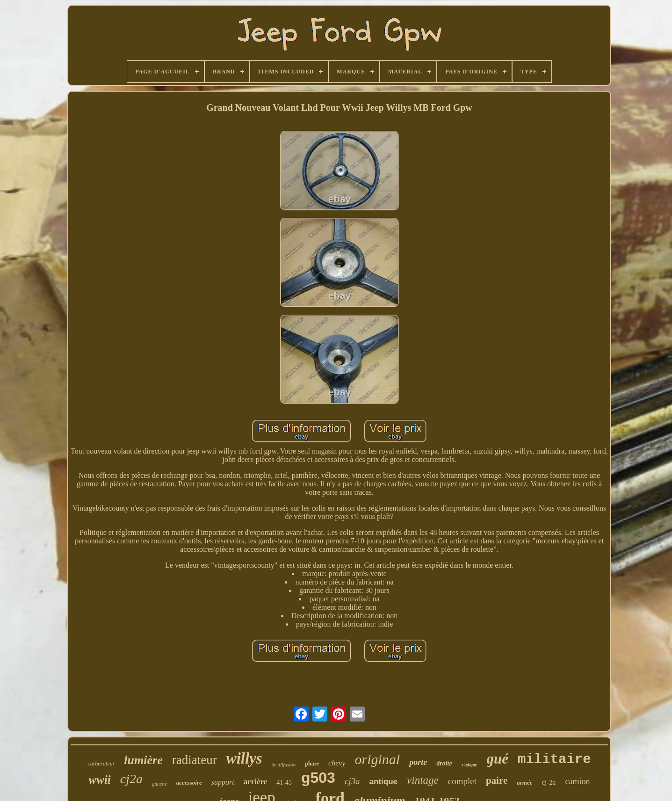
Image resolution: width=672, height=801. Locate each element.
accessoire (189, 783)
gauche (159, 784)
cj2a (131, 779)
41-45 (284, 783)
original (377, 759)
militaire (554, 760)
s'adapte (470, 765)
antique (383, 782)
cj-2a (549, 782)
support (223, 782)
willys (244, 758)
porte (418, 762)
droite (444, 763)
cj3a (352, 781)
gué (498, 759)
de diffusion (284, 765)
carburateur (101, 764)
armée (524, 783)
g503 (318, 778)
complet (462, 781)
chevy (337, 763)
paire (497, 780)
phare (312, 764)
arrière (256, 782)
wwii (100, 780)
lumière (143, 760)
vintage (423, 780)
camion (577, 781)
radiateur (195, 760)
